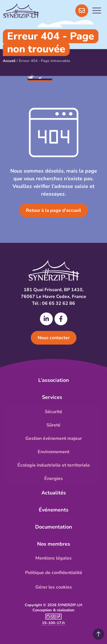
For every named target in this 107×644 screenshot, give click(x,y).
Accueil (9, 61)
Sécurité (53, 412)
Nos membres (54, 544)
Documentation (54, 527)
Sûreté (53, 425)
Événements (54, 510)
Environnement (53, 452)
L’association (54, 380)
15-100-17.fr (53, 623)
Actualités (54, 493)
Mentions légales (53, 558)
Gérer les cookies (54, 587)
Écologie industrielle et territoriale (54, 465)
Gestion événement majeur (54, 438)
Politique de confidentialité (54, 573)
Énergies (53, 479)
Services (53, 397)
